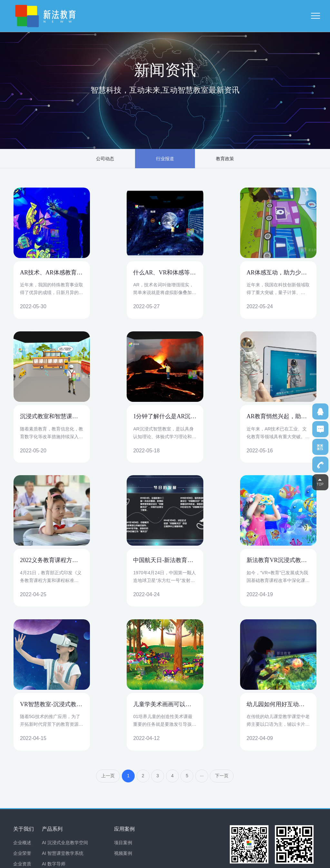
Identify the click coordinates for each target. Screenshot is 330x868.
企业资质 (22, 721)
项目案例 (123, 699)
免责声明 (288, 860)
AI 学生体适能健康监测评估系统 (74, 731)
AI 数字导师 (54, 721)
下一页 (222, 633)
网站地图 (308, 860)
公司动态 (114, 159)
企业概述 (22, 699)
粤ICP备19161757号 (133, 860)
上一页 (108, 633)
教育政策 (216, 159)
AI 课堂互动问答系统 (63, 742)
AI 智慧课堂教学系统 (63, 710)
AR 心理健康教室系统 (64, 774)
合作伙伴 (22, 731)
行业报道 (165, 159)
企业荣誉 (22, 710)
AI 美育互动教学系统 (63, 753)
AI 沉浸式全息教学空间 (65, 699)
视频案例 (123, 710)
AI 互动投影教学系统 (63, 763)
